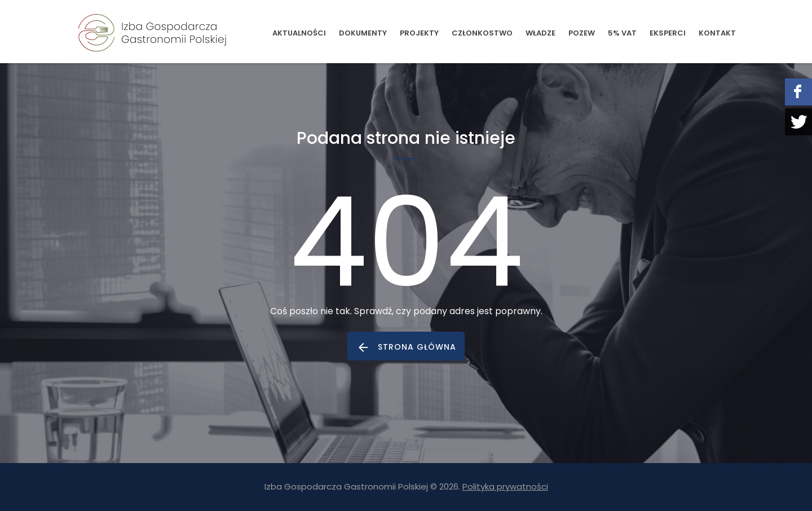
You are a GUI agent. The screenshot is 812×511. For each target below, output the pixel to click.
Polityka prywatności (505, 486)
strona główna (417, 347)
